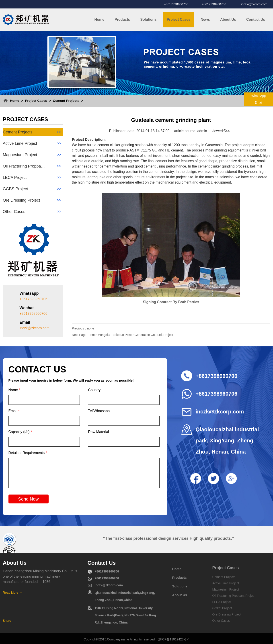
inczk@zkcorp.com (254, 4)
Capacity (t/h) (20, 432)
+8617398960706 (176, 4)
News (205, 19)
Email (14, 411)
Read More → (13, 593)
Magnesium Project (33, 155)
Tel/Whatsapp (99, 411)
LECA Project (33, 178)
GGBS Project (33, 189)
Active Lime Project (33, 143)
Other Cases (33, 212)
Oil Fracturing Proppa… (33, 166)
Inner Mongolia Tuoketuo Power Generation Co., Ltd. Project (131, 335)
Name (14, 390)
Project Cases (179, 19)
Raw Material (98, 432)
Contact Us (256, 19)
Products (122, 19)
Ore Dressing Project (33, 200)
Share (7, 621)
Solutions (148, 19)
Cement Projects (66, 101)
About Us (228, 19)
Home (99, 19)
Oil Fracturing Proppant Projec (233, 596)
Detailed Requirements (28, 453)
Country (94, 390)
